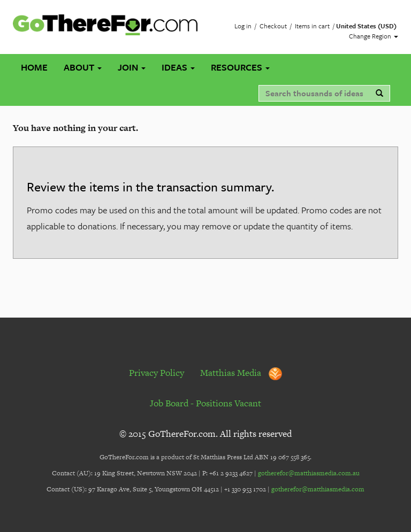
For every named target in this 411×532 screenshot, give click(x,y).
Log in (243, 26)
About (83, 67)
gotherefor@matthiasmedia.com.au (309, 473)
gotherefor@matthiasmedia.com (318, 489)
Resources (240, 67)
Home (34, 67)
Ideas (178, 67)
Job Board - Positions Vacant (205, 403)
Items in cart (312, 26)
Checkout (273, 26)
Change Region (374, 36)
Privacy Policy (157, 373)
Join (132, 67)
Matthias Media (241, 373)
